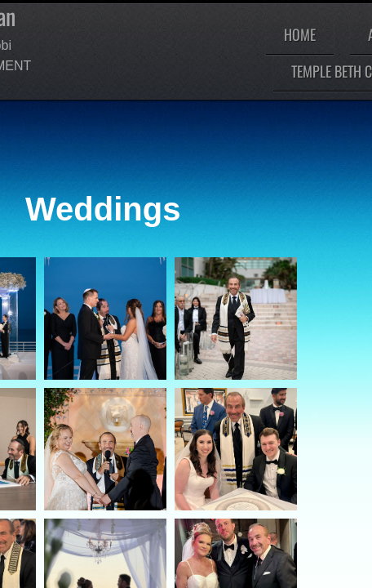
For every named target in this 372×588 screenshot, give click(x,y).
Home (300, 34)
